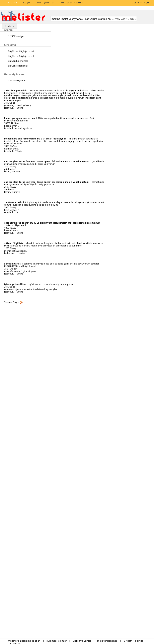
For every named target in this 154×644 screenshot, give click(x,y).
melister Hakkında (107, 641)
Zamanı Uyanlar (17, 81)
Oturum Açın (141, 3)
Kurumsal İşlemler (57, 641)
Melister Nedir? (72, 3)
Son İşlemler (46, 3)
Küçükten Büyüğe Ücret (21, 56)
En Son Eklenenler (18, 61)
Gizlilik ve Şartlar (82, 641)
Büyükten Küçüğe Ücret (21, 51)
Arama (13, 3)
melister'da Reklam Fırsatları (24, 641)
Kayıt (27, 3)
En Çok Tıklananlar (18, 66)
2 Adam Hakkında (133, 641)
